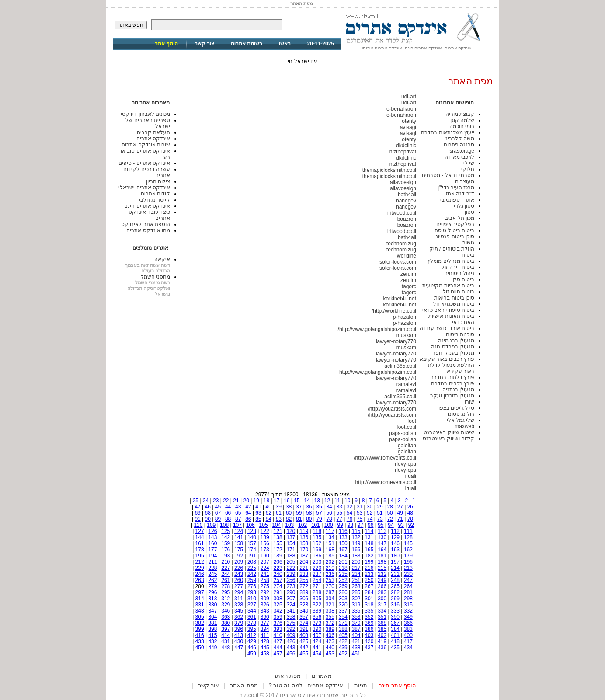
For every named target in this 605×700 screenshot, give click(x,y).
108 (224, 525)
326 (265, 605)
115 (356, 531)
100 (329, 525)
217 (356, 568)
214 (395, 568)
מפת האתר (287, 676)
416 (200, 635)
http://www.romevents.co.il (386, 482)
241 (265, 574)
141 (239, 537)
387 (356, 629)
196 (408, 562)
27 (400, 507)
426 (291, 641)
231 (395, 574)
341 (291, 611)
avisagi (408, 127)
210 (226, 562)
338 (330, 611)
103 (289, 525)
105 (264, 525)
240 (278, 574)
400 (408, 635)
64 (248, 513)
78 (329, 519)
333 (395, 611)
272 (304, 586)
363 (226, 617)
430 (239, 641)
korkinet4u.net (400, 299)
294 (239, 592)
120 (291, 531)
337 (343, 611)
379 (239, 623)
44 (228, 507)
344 (252, 611)
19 (256, 501)
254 (317, 580)
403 (369, 635)
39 (279, 507)
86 (248, 519)
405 (343, 635)
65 (238, 513)
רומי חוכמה (462, 126)
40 (269, 507)
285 (356, 592)
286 (343, 592)
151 (330, 543)
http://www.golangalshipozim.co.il (378, 372)
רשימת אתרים (247, 44)
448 (226, 648)
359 (278, 617)
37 (299, 507)
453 (330, 654)
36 (309, 507)
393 (278, 629)
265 (395, 586)
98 (350, 525)
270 (330, 586)
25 (196, 501)
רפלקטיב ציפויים (455, 224)
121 (278, 531)
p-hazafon (405, 317)
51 (380, 513)
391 (304, 629)
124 (239, 531)
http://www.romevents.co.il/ (385, 458)
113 (382, 531)
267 (369, 586)
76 (349, 519)
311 (239, 599)
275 (265, 586)
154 (291, 543)
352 (369, 617)
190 (265, 556)
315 (408, 605)
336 (356, 611)
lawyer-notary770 (396, 341)
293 (252, 592)
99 (340, 525)
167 (343, 550)
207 (265, 562)
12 (327, 501)
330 (212, 605)
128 (408, 537)
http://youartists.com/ (392, 409)
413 (239, 635)
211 (212, 562)
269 (343, 586)
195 (200, 556)
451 (356, 654)
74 (370, 519)
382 (200, 623)
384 (395, 629)
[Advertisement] (302, 668)
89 (218, 519)
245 (212, 574)
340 (304, 611)
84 (269, 519)
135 (317, 537)
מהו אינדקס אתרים (148, 230)
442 (304, 648)
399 (200, 629)
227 (226, 568)
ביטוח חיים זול (459, 292)
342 (278, 611)
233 (369, 574)
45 (218, 507)
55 (339, 513)
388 (343, 629)
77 (339, 519)
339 (317, 611)
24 (206, 501)
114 (369, 531)
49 (400, 513)
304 (330, 599)
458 (265, 654)
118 (317, 531)
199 (369, 562)
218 (343, 568)
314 (200, 599)
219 (330, 568)
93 (401, 525)
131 (369, 537)
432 (212, 641)
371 (343, 623)
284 (369, 592)
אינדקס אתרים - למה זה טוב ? (306, 685)
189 (278, 556)
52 (370, 513)
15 (297, 501)
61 (279, 513)
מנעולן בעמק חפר (453, 353)
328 (239, 605)
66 (228, 513)
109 (211, 525)
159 (226, 543)
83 (279, 519)
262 (212, 580)
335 (369, 611)
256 (291, 580)
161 (200, 543)
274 (278, 586)
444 (278, 648)
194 (212, 556)
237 (317, 574)
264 (408, 586)
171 (291, 550)
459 (252, 654)
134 (330, 537)
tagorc (409, 286)
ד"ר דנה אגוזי (459, 194)
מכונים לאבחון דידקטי (145, 114)
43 (238, 507)
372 (330, 623)
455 (304, 654)
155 (278, 543)
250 (369, 580)
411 (265, 635)
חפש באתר (131, 25)
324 (291, 605)
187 (304, 556)
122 (265, 531)
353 (356, 617)
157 (252, 543)
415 (212, 635)
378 (252, 623)
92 (411, 525)
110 (198, 525)
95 (381, 525)
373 (317, 623)
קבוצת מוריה (460, 114)
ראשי (285, 44)
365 (200, 617)
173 (265, 550)
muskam (406, 335)
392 (291, 629)
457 (278, 654)
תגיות (361, 685)
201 (343, 562)
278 (226, 586)
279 (212, 586)
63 (258, 513)
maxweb (464, 426)
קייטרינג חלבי (155, 200)
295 (226, 592)
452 (343, 654)
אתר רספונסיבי (457, 200)
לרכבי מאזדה (459, 157)
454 (317, 654)
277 (239, 586)
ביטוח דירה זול (458, 267)
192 (239, 556)
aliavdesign (403, 182)
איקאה (162, 259)
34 (329, 507)
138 (278, 537)
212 (200, 562)
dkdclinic (406, 146)
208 (252, 562)
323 (304, 605)
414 (226, 635)
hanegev (406, 201)
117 (330, 531)
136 (304, 537)
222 (291, 568)
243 (239, 574)
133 (343, 537)
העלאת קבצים (153, 132)
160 (212, 543)
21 (236, 501)
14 (307, 501)
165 (369, 550)
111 (408, 531)
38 (289, 507)
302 (356, 599)
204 (304, 562)
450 (200, 648)
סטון (469, 212)
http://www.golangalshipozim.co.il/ (377, 329)
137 (291, 537)
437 (369, 648)
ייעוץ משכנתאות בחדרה (448, 132)
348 (200, 611)
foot (412, 421)
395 (252, 629)
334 (382, 611)
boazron (407, 219)
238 (304, 574)
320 (343, 605)
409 (291, 635)
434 (408, 648)
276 (252, 586)
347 (212, 611)
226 (239, 568)
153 (304, 543)
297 (200, 592)
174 (252, 550)
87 (238, 519)
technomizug (401, 244)
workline (407, 256)
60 (289, 513)
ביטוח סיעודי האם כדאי (448, 310)
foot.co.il (406, 427)
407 (317, 635)
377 (265, 623)
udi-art (409, 97)
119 (304, 531)
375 (291, 623)
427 (278, 641)
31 (360, 507)
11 (337, 501)
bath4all (407, 195)
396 (239, 629)
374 (304, 623)
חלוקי (468, 169)
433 (200, 641)
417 (408, 641)
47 (197, 507)
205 (291, 562)
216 (369, 568)
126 (212, 531)
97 (360, 525)
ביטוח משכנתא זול (454, 304)
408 (304, 635)
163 (395, 550)
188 (291, 556)
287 (330, 592)
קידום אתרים (155, 194)
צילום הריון (158, 181)
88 (228, 519)
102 (302, 525)
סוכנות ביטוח (460, 334)
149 (356, 543)
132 (356, 537)
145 (408, 543)
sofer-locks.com (398, 262)
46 (208, 507)
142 (226, 537)
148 (369, 543)
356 (317, 617)
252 (343, 580)
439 (343, 648)
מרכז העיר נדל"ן (456, 188)
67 (218, 513)
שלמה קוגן (462, 120)
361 (252, 617)
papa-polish (403, 433)
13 (317, 501)
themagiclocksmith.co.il (389, 170)
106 (250, 525)
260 (239, 580)
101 (316, 525)
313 (212, 599)
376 (278, 623)
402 (382, 635)
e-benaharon (401, 109)
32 (349, 507)
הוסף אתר (166, 44)
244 (226, 574)
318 (369, 605)
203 (317, 562)
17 (276, 501)
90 (208, 519)
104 (276, 525)
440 (330, 648)
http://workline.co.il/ (394, 311)
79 (319, 519)
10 (347, 501)
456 (291, 654)
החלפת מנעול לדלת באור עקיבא (451, 368)
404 (356, 635)
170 (304, 550)
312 (226, 599)
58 (309, 513)
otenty (409, 121)
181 (382, 556)
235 (343, 574)
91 (197, 519)
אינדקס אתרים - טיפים (144, 163)
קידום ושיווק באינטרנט (449, 439)
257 (278, 580)
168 (330, 550)
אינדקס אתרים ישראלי (144, 188)
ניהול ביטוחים (459, 273)
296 (212, 592)
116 (343, 531)
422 (343, 641)
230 (408, 574)
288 (317, 592)
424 (317, 641)
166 (356, 550)
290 (291, 592)
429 (252, 641)
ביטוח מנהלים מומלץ (451, 261)
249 (382, 580)
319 (356, 605)
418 (395, 641)
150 (343, 543)
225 (252, 568)
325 (278, 605)
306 (304, 599)
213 (408, 568)
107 (237, 525)
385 (382, 629)
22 (226, 501)
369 (369, 623)
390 (317, 629)
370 (356, 623)
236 (330, 574)
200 (356, 562)
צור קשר (204, 44)
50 (390, 513)
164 (382, 550)
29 (380, 507)
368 (382, 623)
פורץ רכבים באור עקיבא (447, 359)
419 (382, 641)
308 (278, 599)
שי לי (469, 163)
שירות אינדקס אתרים (146, 145)
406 (330, 635)
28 (390, 507)
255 (304, 580)
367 (395, 623)
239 (291, 574)
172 (278, 550)
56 (329, 513)
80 (309, 519)
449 (212, 648)
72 (390, 519)
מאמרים (322, 676)
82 (289, 519)
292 (265, 592)
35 (319, 507)
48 (410, 513)
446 (252, 648)
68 (208, 513)
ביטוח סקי (463, 279)
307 (291, 599)
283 (382, 592)
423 (330, 641)
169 (317, 550)
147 (382, 543)
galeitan (407, 446)
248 (395, 580)
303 (343, 599)
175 (239, 550)
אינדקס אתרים (153, 139)
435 (395, 648)
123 (252, 531)
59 (299, 513)
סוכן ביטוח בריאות (454, 298)
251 (356, 580)
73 (380, 519)
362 (239, 617)
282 (395, 592)
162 (408, 550)
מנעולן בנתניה (458, 390)
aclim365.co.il (400, 366)
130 (382, 537)
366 (408, 623)
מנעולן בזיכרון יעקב (452, 396)
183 (356, 556)
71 (400, 519)
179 (408, 556)
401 (395, 635)
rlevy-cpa (405, 464)
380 (226, 623)
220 (317, 568)
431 (226, 641)
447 (239, 648)
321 (330, 605)
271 (317, 586)
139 (265, 537)
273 (291, 586)
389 (330, 629)
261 (226, 580)
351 (382, 617)
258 (265, 580)
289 (304, 592)
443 (291, 648)
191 (252, 556)
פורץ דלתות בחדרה (452, 377)
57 (319, 513)
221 (304, 568)
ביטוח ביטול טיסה (454, 230)
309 (265, 599)
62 (269, 513)
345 (239, 611)
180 (395, 556)
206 (278, 562)
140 (252, 537)
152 (317, 543)
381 (212, 623)
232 (382, 574)
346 (226, 611)
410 (278, 635)
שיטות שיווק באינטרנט (449, 432)
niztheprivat (403, 152)
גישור (468, 243)
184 (343, 556)
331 (200, 605)
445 (265, 648)
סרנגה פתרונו (459, 145)
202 (330, 562)
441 (317, 648)
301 (369, 599)
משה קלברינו (459, 139)
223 (278, 568)
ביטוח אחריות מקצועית (448, 286)
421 (356, 641)
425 (304, 641)
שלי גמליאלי (461, 420)
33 (339, 507)
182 (369, 556)
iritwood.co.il (402, 213)
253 (330, 580)
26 (410, 507)
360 (265, 617)
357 (304, 617)
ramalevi (406, 384)
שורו (469, 402)
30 (370, 507)
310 (252, 599)
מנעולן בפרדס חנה (453, 347)
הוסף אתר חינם (397, 685)
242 (252, 574)
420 (369, 641)
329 (226, 605)
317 (382, 605)
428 (265, 641)
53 (360, 513)
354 (343, 617)
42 (248, 507)
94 (391, 525)
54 (349, 513)
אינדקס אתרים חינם (147, 206)
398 (212, 629)
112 (395, 531)
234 (356, 574)
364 (212, 617)
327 (252, 605)
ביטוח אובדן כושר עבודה (447, 328)
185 (330, 556)
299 (395, 599)
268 (356, 586)
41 (258, 507)
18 (266, 501)
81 (299, 519)
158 (239, 543)
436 (382, 648)
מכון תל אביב (460, 218)
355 (330, 617)
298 (408, 599)
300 (382, 599)
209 (239, 562)
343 (265, 611)
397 (226, 629)
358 (291, 617)
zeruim (408, 274)
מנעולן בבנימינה (456, 341)
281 (408, 592)
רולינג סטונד (460, 414)
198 (382, 562)
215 (382, 568)
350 (395, 617)
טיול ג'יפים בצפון (456, 408)
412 (252, 635)
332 (408, 611)
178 (200, 550)
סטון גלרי (464, 206)
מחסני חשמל (155, 277)
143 (212, 537)
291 (278, 592)
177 (212, 550)
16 (287, 501)
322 (317, 605)
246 (200, 574)
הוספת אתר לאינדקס (146, 224)
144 (200, 537)
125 (226, 531)
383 (408, 629)
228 (212, 568)
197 (395, 562)
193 (226, 556)
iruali (411, 476)
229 (200, 568)
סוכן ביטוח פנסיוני (454, 237)
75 (360, 519)
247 (408, 580)
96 (370, 525)
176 (226, 550)
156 (265, 543)
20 (246, 501)
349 (408, 617)
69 (197, 513)
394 (265, 629)
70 (410, 519)
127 (200, 531)
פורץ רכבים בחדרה (453, 383)
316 (395, 605)
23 (216, 501)
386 (369, 629)
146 (395, 543)
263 (200, 580)
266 (382, 586)
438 (356, 648)
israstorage (461, 151)
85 (258, 519)
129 (395, 537)
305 (317, 599)
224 (265, 568)
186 (317, 556)
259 (252, 580)
